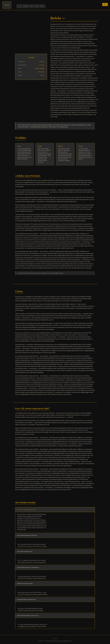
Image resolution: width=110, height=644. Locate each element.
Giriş (20, 6)
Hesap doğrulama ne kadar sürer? (26, 599)
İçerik (31, 6)
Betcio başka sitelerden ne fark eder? (27, 535)
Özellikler (26, 6)
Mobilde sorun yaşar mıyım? (25, 583)
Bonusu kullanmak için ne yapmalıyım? (28, 567)
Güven (36, 6)
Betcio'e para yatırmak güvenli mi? (27, 510)
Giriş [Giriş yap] (105, 4)
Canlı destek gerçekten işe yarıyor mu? (28, 615)
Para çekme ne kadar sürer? (25, 551)
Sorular (42, 6)
